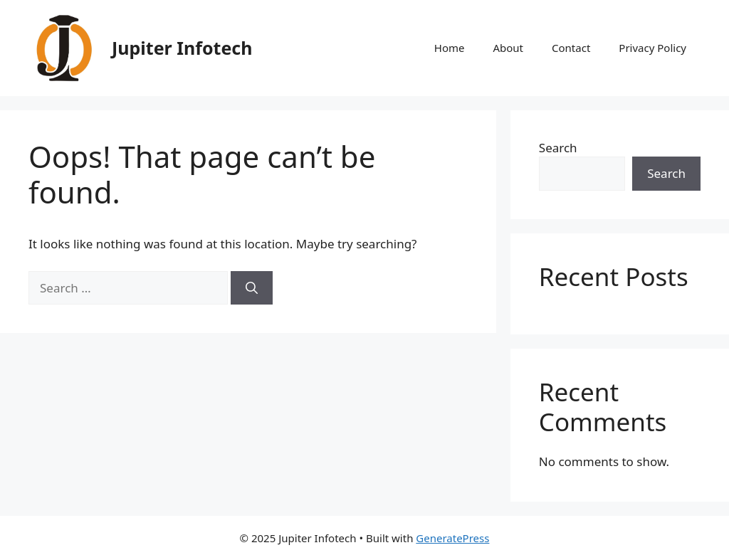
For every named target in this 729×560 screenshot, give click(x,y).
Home (450, 48)
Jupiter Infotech (182, 48)
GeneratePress (452, 538)
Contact (571, 48)
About (508, 48)
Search (558, 148)
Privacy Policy (652, 48)
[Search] (252, 288)
